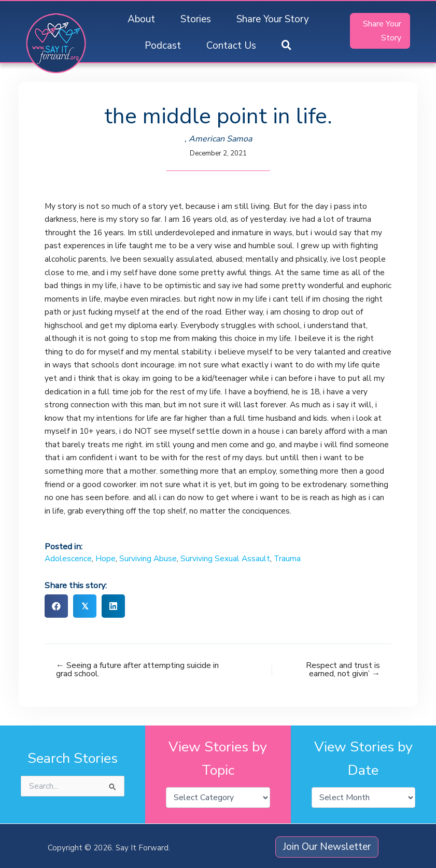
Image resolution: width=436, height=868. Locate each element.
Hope (106, 558)
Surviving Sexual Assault (225, 558)
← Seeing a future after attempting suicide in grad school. (137, 670)
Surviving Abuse (148, 558)
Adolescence (68, 558)
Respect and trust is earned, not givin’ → (343, 670)
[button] (286, 46)
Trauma (287, 558)
